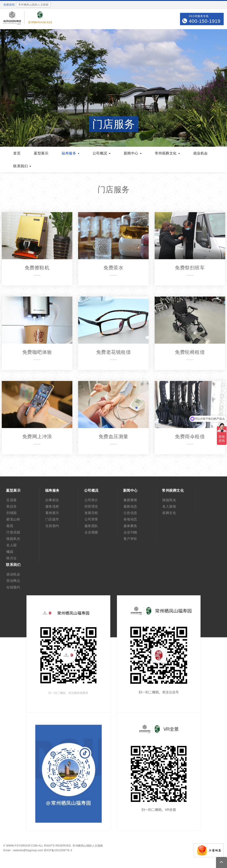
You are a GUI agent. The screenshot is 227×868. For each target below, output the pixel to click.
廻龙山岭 (13, 519)
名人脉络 (169, 506)
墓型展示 (13, 490)
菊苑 (10, 526)
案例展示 (52, 513)
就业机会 (13, 574)
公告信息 (130, 513)
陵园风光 (13, 539)
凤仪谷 (12, 506)
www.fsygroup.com (22, 846)
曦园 (10, 552)
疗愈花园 (13, 532)
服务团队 (91, 526)
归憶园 (12, 513)
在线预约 (13, 587)
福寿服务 (52, 490)
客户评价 (130, 539)
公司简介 (91, 500)
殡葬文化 (169, 513)
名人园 (12, 545)
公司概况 (91, 490)
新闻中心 (130, 490)
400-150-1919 (205, 21)
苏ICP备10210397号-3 (58, 850)
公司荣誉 (91, 519)
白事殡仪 (52, 500)
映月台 (12, 558)
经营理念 (91, 506)
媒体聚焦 (130, 526)
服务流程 (52, 506)
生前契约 (52, 526)
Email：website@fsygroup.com (23, 850)
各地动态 (130, 519)
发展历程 (91, 513)
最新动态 (130, 506)
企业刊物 (130, 532)
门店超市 (52, 519)
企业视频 (91, 532)
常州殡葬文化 (173, 490)
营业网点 (13, 581)
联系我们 (13, 565)
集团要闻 (130, 500)
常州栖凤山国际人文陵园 (88, 846)
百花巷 (12, 500)
